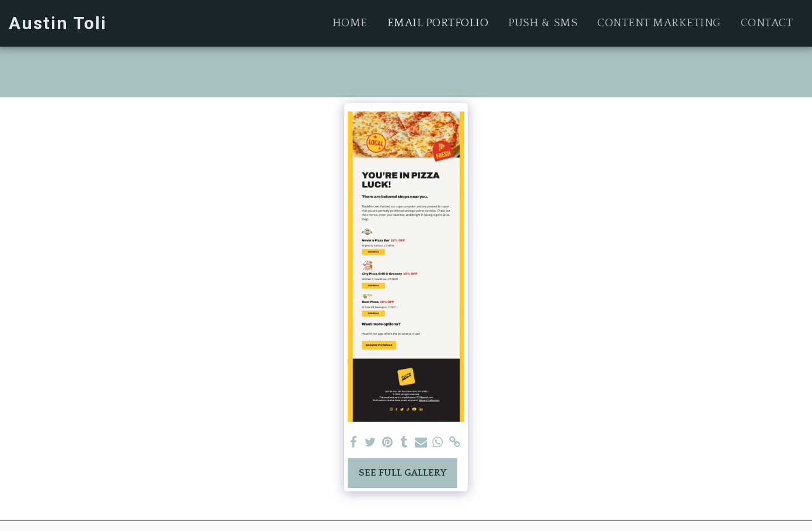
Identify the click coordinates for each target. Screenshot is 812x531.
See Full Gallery (402, 473)
